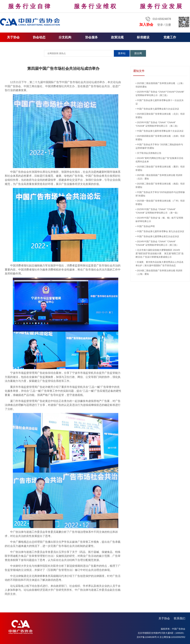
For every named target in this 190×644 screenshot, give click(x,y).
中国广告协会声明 (146, 226)
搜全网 (138, 53)
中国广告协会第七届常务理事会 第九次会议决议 (161, 231)
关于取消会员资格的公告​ (149, 153)
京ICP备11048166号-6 (148, 637)
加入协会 (146, 25)
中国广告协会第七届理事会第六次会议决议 (158, 109)
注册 (168, 25)
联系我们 (180, 618)
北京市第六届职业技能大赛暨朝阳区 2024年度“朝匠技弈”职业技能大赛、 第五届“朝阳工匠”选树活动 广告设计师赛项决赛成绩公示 (160, 253)
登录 (160, 25)
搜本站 (122, 53)
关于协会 (164, 618)
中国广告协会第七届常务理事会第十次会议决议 (160, 131)
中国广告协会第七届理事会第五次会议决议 (158, 236)
